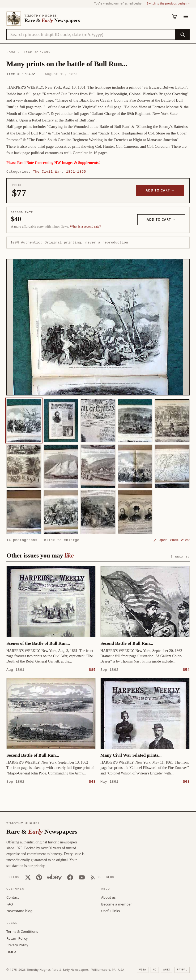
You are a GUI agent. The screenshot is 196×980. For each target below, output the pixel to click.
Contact (13, 897)
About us (108, 897)
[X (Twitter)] (28, 877)
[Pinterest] (39, 877)
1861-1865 (76, 172)
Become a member (117, 904)
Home (11, 52)
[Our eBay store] (55, 877)
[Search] (182, 34)
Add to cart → (160, 190)
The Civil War (47, 172)
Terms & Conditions (22, 931)
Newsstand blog (19, 911)
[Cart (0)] (175, 16)
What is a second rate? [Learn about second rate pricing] (85, 226)
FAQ (10, 904)
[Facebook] (70, 877)
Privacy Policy (17, 945)
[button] (98, 327)
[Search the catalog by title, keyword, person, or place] (91, 34)
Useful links (110, 911)
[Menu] (186, 16)
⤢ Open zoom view (172, 540)
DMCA (11, 952)
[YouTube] (82, 877)
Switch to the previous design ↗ (168, 3)
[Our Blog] (102, 877)
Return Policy (17, 938)
